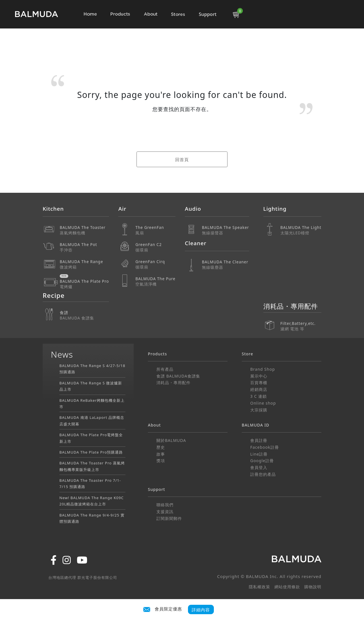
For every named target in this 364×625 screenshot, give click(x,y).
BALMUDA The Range (84, 264)
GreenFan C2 (155, 247)
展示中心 (259, 376)
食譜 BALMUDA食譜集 (178, 376)
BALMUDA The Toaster (84, 230)
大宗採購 (259, 410)
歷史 (161, 447)
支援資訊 (165, 512)
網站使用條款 (287, 587)
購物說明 (313, 587)
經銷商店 (259, 389)
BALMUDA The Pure (155, 281)
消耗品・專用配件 (173, 383)
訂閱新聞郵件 (169, 518)
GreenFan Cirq (155, 264)
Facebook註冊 (265, 447)
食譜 (84, 315)
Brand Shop (263, 369)
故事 (161, 454)
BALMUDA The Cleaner (226, 265)
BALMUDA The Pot (84, 247)
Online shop (263, 403)
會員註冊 (259, 440)
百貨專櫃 (259, 383)
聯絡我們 (165, 505)
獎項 (161, 461)
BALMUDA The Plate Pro (84, 284)
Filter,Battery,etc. (301, 322)
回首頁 (182, 159)
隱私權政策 (259, 587)
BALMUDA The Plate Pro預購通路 (91, 452)
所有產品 (165, 369)
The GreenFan (155, 230)
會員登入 (259, 467)
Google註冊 (262, 461)
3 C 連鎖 (258, 396)
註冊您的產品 (263, 474)
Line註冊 (259, 454)
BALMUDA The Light (301, 230)
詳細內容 (201, 609)
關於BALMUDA (171, 440)
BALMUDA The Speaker (226, 230)
